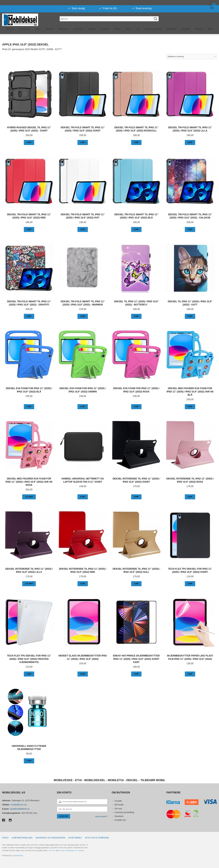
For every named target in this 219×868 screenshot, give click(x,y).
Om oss (118, 808)
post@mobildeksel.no (20, 809)
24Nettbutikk (18, 856)
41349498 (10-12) (19, 805)
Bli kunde (119, 805)
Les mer (52, 850)
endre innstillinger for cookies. (72, 850)
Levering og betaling (124, 812)
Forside (118, 801)
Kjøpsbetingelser (22, 838)
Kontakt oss (120, 820)
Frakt (5, 838)
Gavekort (119, 816)
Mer (210, 24)
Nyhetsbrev (75, 838)
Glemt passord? (101, 816)
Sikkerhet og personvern (50, 838)
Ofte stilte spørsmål (97, 838)
